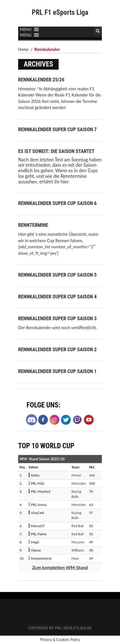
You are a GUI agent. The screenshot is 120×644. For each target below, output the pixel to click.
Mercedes (79, 483)
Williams (78, 550)
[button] (26, 29)
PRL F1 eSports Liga (60, 12)
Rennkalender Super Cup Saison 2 (57, 349)
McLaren (78, 542)
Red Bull (77, 526)
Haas (75, 558)
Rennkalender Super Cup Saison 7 (57, 129)
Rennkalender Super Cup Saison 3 (57, 318)
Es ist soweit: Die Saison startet (56, 151)
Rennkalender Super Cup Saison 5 (57, 275)
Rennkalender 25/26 (41, 80)
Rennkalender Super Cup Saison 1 (57, 371)
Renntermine (33, 225)
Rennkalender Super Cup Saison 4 (57, 297)
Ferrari (76, 475)
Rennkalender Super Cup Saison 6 (57, 203)
